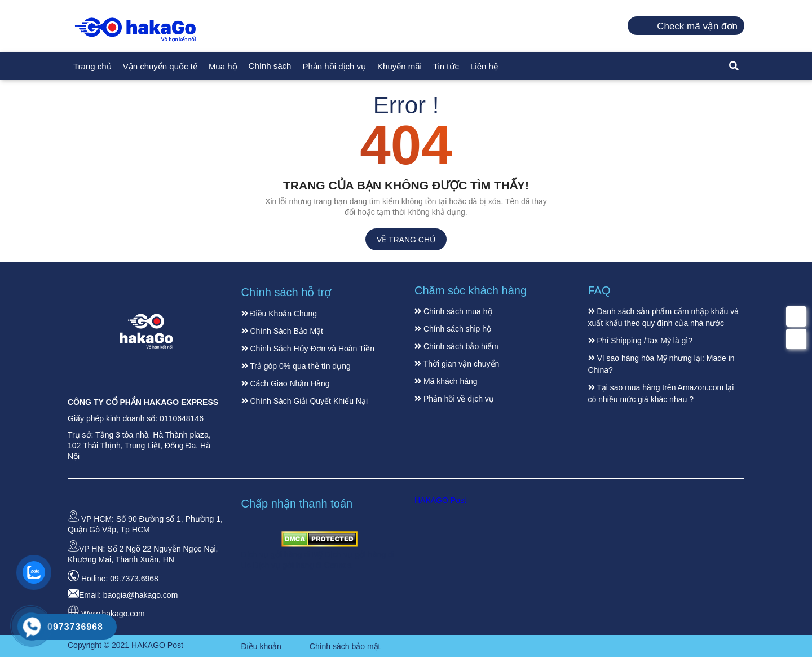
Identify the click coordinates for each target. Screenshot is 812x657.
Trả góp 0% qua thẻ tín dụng (296, 366)
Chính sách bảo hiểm (456, 346)
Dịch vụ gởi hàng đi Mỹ (283, 554)
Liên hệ (484, 66)
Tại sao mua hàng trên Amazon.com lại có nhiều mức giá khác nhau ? (661, 393)
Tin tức (446, 66)
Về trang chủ (406, 240)
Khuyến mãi (400, 66)
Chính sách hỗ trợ (286, 292)
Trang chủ (92, 66)
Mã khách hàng (446, 381)
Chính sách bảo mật (345, 646)
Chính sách (270, 66)
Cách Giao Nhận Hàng (286, 383)
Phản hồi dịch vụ (334, 66)
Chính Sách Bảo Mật (283, 331)
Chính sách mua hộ (453, 311)
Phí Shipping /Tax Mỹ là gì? (641, 341)
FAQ (599, 290)
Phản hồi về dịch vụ (454, 399)
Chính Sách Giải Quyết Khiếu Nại (305, 401)
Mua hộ (223, 66)
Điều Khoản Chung (279, 314)
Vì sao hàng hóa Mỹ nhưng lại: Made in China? (661, 364)
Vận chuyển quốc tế (160, 66)
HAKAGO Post (440, 500)
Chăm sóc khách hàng (471, 290)
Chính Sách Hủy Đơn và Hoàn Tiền (308, 349)
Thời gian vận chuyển (457, 364)
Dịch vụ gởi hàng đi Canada (303, 565)
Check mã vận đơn (697, 26)
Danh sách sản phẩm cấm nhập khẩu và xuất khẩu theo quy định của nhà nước (664, 317)
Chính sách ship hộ (453, 329)
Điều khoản (261, 646)
